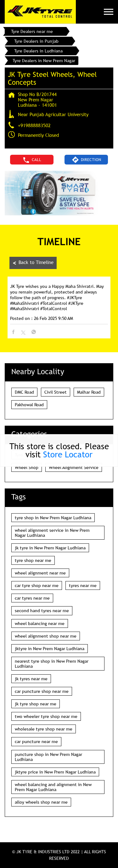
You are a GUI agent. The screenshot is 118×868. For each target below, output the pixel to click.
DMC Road (24, 392)
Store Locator (68, 454)
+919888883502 (34, 125)
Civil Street (56, 392)
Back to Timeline (33, 263)
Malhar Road (89, 392)
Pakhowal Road (29, 405)
